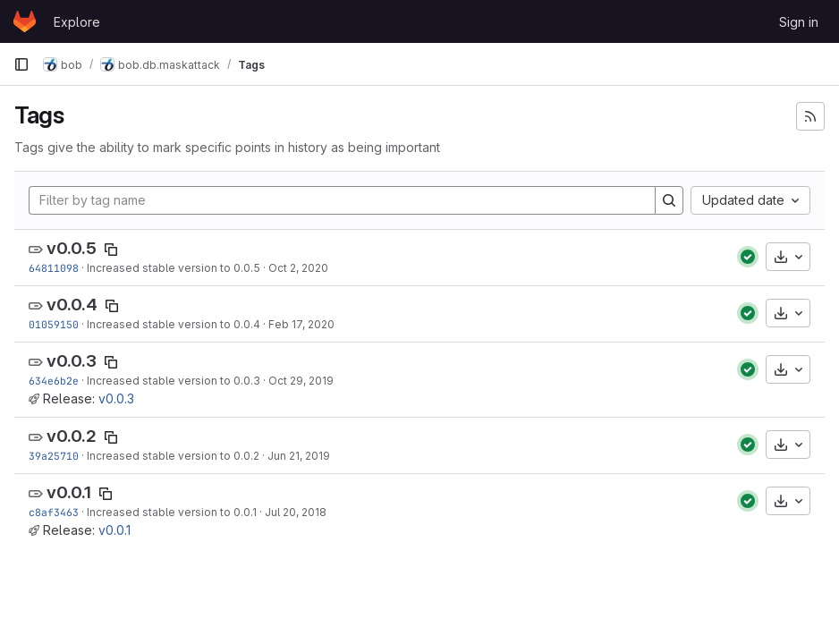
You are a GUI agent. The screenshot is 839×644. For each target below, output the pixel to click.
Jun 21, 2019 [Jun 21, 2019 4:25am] (299, 456)
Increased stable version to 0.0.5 (174, 268)
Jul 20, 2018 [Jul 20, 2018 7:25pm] (296, 512)
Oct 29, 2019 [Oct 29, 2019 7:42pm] (301, 381)
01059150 (54, 324)
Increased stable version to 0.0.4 (174, 324)
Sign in (799, 22)
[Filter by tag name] (342, 200)
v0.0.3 (72, 361)
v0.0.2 (72, 436)
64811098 (54, 268)
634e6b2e (54, 381)
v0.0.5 (72, 248)
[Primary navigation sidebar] (21, 64)
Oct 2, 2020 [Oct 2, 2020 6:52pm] (298, 268)
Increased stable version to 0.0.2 (173, 456)
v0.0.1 (69, 492)
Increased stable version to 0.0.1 (172, 512)
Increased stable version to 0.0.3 (174, 381)
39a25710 (54, 456)
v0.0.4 (72, 305)
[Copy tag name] (111, 250)
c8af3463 (54, 512)
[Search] (669, 200)
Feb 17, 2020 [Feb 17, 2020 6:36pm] (301, 324)
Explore (77, 22)
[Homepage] (25, 21)
